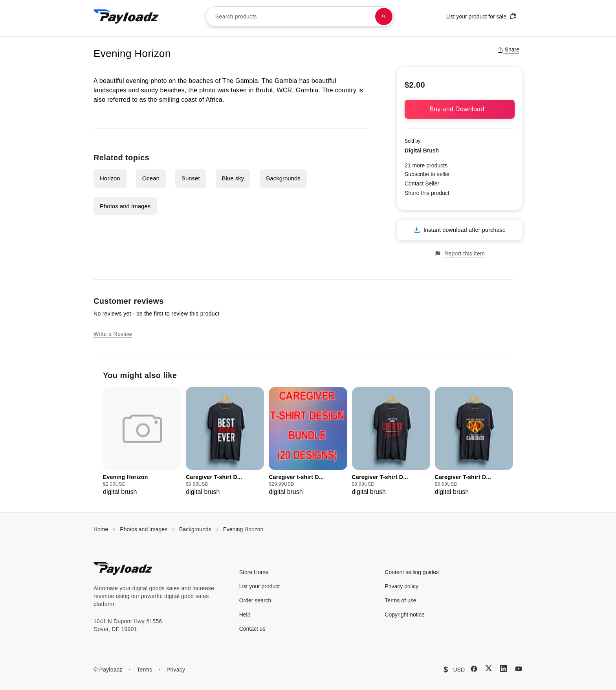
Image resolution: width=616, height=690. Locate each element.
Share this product (427, 193)
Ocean (151, 178)
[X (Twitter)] (489, 668)
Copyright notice (404, 615)
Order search (255, 600)
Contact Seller (422, 184)
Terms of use (400, 600)
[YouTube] (519, 669)
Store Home (254, 572)
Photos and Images (125, 206)
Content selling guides (412, 572)
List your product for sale (482, 16)
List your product (260, 586)
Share (508, 50)
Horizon (110, 178)
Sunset (191, 178)
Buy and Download (460, 109)
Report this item (460, 254)
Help (245, 615)
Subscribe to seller (427, 174)
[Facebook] (474, 669)
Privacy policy (401, 586)
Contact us (252, 629)
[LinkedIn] (503, 668)
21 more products (426, 165)
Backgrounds (283, 178)
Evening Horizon (243, 529)
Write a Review (113, 334)
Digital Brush (422, 150)
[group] (142, 442)
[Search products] (384, 17)
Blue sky (233, 178)
